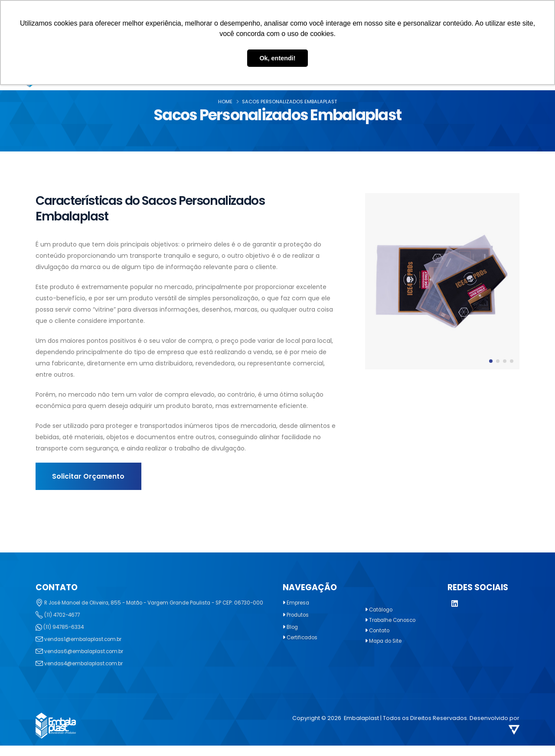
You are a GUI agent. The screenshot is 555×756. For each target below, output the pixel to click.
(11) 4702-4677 (64, 625)
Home (225, 102)
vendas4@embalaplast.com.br (88, 674)
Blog (293, 627)
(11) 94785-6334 (65, 637)
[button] (491, 361)
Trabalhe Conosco (395, 620)
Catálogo (382, 610)
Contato (380, 630)
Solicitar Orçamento (88, 476)
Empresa (299, 603)
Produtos (299, 615)
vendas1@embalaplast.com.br (88, 649)
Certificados (304, 637)
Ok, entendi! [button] (277, 58)
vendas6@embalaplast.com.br (88, 662)
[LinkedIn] (455, 604)
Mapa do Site (388, 641)
